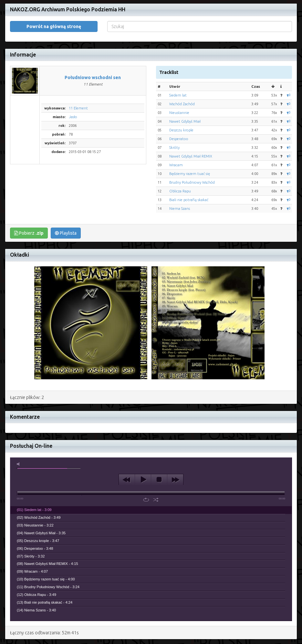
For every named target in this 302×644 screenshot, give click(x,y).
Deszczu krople (181, 130)
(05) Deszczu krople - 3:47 (38, 541)
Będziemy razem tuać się (190, 174)
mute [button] (19, 464)
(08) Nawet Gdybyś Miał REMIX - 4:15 (47, 564)
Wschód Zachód (182, 104)
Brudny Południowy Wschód (192, 182)
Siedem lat (178, 95)
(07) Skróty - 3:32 (31, 556)
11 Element (78, 108)
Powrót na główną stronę (54, 26)
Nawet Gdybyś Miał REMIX (191, 156)
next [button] (175, 480)
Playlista (66, 233)
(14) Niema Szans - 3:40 (36, 610)
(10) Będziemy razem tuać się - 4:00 (46, 579)
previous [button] (127, 480)
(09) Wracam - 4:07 (32, 571)
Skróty (174, 148)
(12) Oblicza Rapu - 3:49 (36, 595)
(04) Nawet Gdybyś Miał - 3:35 (41, 533)
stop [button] (159, 480)
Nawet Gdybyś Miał (185, 121)
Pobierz (29, 233)
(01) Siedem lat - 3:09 (34, 510)
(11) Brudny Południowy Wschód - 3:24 (48, 587)
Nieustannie (179, 113)
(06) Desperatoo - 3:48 (35, 548)
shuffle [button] (156, 500)
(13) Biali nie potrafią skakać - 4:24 (45, 602)
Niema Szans (180, 209)
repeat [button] (146, 500)
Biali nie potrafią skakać (189, 200)
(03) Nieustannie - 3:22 (35, 525)
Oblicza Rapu (180, 191)
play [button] (143, 480)
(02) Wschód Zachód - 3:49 (39, 517)
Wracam (176, 165)
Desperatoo (179, 139)
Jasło (73, 117)
